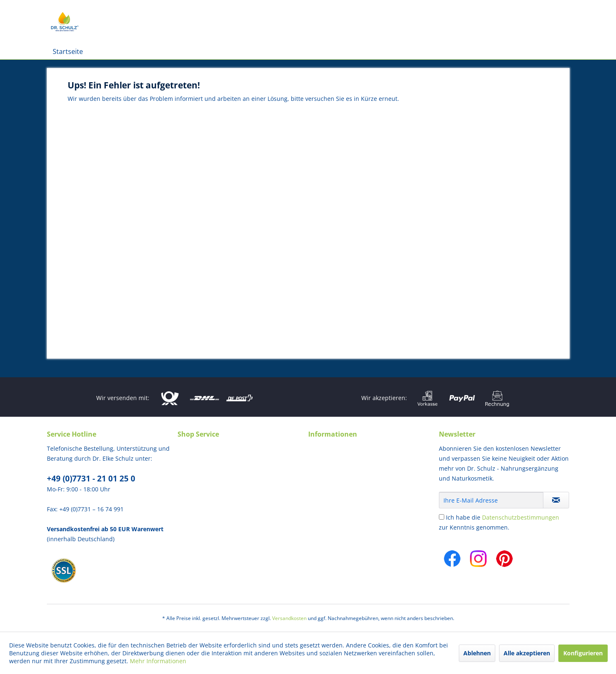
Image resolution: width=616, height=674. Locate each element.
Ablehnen (477, 653)
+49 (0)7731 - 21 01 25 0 (91, 479)
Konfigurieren (583, 653)
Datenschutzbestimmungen (521, 517)
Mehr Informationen (158, 661)
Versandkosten (289, 618)
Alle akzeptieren (527, 653)
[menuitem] (68, 51)
